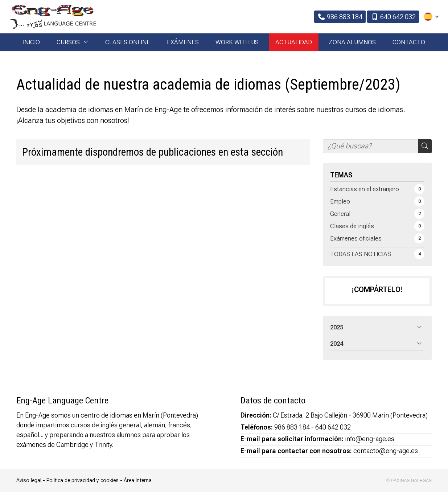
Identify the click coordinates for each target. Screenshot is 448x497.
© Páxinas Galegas (409, 486)
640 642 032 (333, 432)
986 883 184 (292, 432)
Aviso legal (29, 486)
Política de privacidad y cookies (83, 486)
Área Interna (138, 486)
